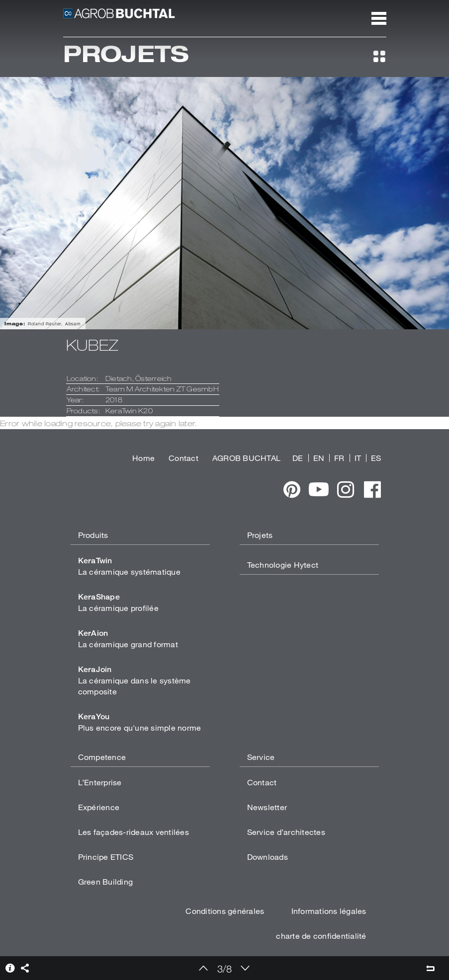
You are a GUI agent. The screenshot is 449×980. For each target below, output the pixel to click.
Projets (260, 535)
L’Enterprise (100, 782)
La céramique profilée (118, 602)
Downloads (268, 857)
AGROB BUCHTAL (246, 458)
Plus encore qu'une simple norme (140, 722)
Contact (183, 458)
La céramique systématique (129, 566)
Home (143, 458)
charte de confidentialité (321, 936)
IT (358, 458)
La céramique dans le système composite (135, 680)
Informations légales (329, 911)
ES (376, 458)
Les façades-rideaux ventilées (134, 832)
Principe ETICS (106, 857)
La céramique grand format (128, 639)
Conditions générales (225, 911)
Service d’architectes (286, 832)
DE (298, 458)
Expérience (99, 807)
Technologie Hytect (283, 565)
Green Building (106, 881)
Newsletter (267, 807)
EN (319, 458)
